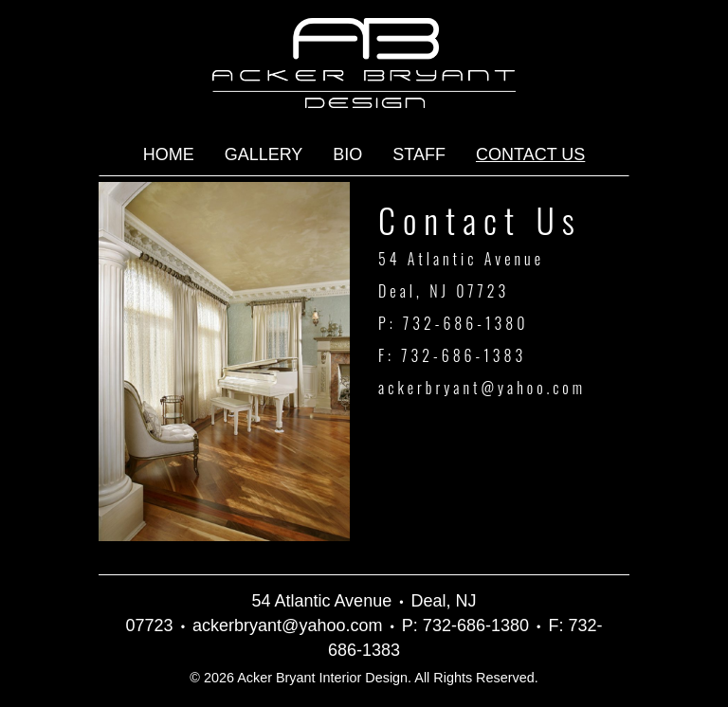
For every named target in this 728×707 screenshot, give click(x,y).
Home (169, 154)
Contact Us (530, 154)
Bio (347, 154)
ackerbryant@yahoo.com (482, 388)
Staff (419, 154)
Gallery (264, 154)
